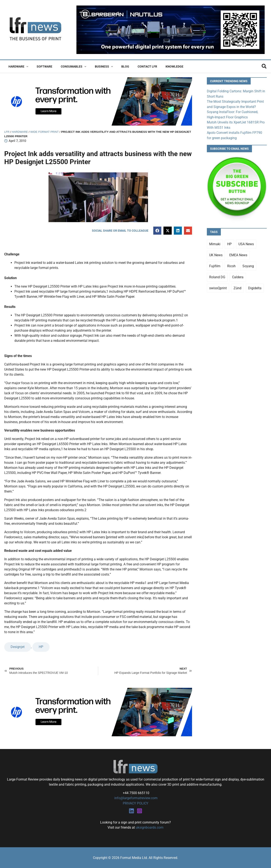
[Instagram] (140, 811)
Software (41, 66)
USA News (246, 243)
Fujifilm (215, 265)
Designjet (18, 647)
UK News (216, 254)
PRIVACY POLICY (136, 803)
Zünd (237, 287)
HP (41, 647)
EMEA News (238, 254)
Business (95, 66)
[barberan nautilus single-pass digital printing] (171, 30)
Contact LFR (133, 66)
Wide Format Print (46, 132)
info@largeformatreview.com (135, 798)
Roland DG (217, 276)
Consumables (67, 66)
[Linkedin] (131, 811)
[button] (25, 66)
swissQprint (218, 287)
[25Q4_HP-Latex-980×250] (98, 101)
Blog (114, 66)
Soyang (248, 265)
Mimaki (215, 243)
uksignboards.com (150, 827)
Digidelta (255, 287)
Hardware (17, 66)
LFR (7, 132)
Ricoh (231, 265)
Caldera (238, 276)
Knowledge (158, 66)
